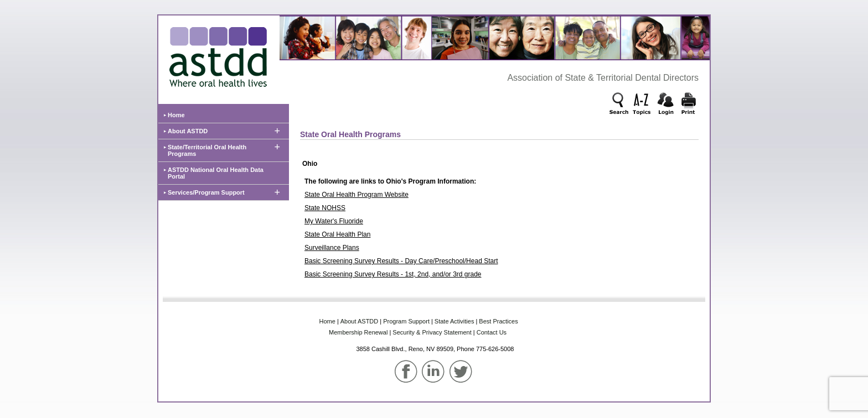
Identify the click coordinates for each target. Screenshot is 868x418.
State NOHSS (325, 208)
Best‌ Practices (498, 321)
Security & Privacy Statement (432, 332)
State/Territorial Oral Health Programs (207, 150)
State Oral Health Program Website (356, 195)
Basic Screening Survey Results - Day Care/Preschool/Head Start (401, 261)
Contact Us (492, 332)
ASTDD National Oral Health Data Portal (216, 173)
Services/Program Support (206, 192)
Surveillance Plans (332, 248)
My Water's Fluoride (334, 221)
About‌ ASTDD (359, 321)
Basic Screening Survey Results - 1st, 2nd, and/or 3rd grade (393, 274)
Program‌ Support (406, 321)
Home (176, 115)
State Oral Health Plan (337, 234)
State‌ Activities (454, 321)
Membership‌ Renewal (358, 332)
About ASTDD (188, 131)
